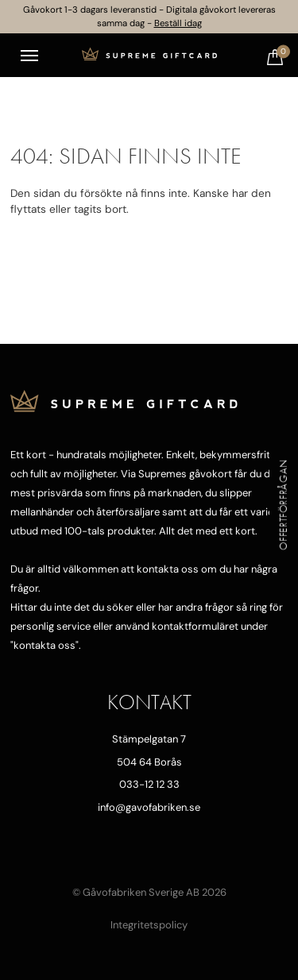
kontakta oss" (46, 645)
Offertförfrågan (283, 505)
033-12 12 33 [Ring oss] (149, 784)
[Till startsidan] (149, 56)
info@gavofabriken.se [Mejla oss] (149, 807)
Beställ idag (178, 23)
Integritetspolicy (149, 925)
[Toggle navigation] (29, 56)
